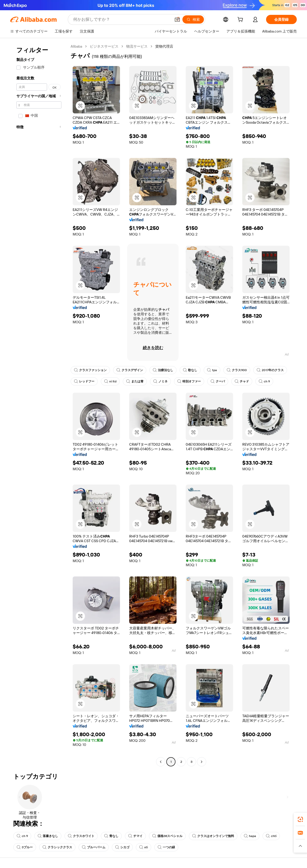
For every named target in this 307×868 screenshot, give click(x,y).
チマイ (135, 836)
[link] (300, 819)
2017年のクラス (270, 370)
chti (271, 836)
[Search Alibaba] (122, 19)
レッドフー (84, 381)
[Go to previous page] (161, 762)
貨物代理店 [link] (164, 46)
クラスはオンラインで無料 (213, 836)
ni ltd (110, 381)
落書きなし (48, 836)
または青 (135, 381)
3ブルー (25, 847)
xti (144, 847)
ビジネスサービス (104, 46)
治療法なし (163, 370)
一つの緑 (166, 847)
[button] (177, 19)
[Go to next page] (202, 762)
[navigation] (39, 405)
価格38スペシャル (167, 836)
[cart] (241, 20)
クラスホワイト (81, 836)
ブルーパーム (94, 847)
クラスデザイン (130, 370)
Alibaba (76, 46)
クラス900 (237, 370)
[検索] (193, 19)
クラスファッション (90, 370)
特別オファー (189, 381)
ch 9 (264, 381)
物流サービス (137, 46)
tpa (212, 370)
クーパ (218, 381)
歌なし (190, 370)
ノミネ (160, 381)
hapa (250, 836)
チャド (242, 381)
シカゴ (122, 847)
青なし (111, 836)
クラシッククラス (57, 847)
